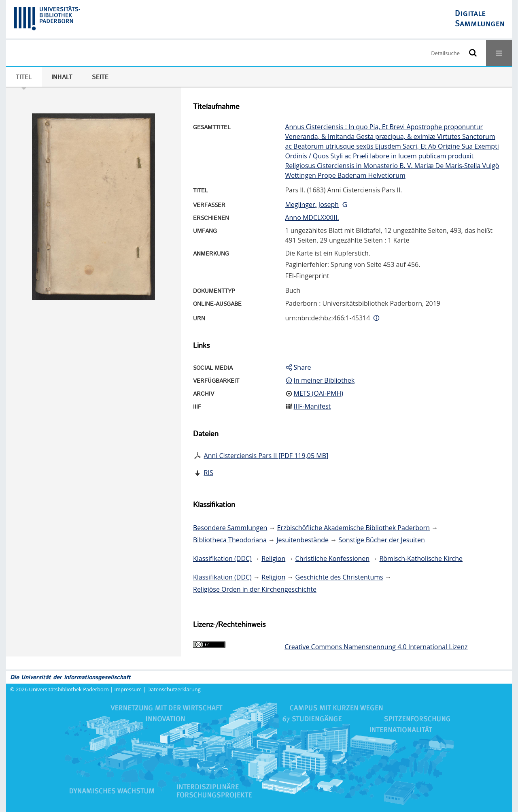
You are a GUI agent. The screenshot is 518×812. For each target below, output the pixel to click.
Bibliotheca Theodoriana (230, 540)
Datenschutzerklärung (174, 689)
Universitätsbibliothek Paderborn (69, 689)
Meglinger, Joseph (312, 205)
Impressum (128, 689)
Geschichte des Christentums (339, 577)
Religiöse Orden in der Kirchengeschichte (255, 589)
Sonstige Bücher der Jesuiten (381, 540)
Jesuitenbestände (303, 540)
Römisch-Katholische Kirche (421, 558)
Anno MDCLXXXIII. (312, 217)
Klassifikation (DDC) (222, 558)
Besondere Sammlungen (230, 528)
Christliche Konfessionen (333, 558)
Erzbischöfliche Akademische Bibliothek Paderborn (353, 528)
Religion (273, 558)
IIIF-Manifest (312, 406)
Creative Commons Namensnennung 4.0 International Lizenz (376, 647)
